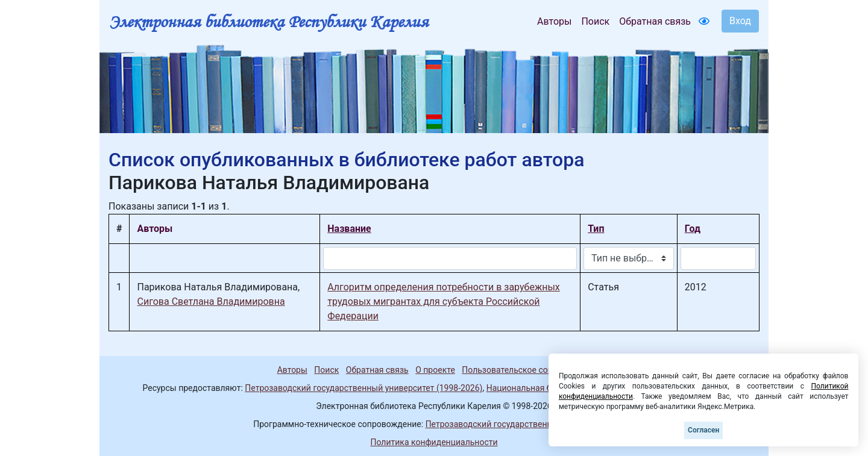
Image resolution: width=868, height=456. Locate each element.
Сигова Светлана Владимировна (211, 301)
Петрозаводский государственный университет (520, 424)
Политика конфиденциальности (434, 442)
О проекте (435, 370)
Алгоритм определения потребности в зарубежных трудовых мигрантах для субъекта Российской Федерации (443, 301)
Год (693, 229)
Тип (596, 229)
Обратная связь (655, 21)
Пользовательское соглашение (524, 370)
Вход (740, 21)
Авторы (554, 21)
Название (349, 229)
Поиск (595, 21)
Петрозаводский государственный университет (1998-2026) (363, 388)
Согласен (703, 430)
